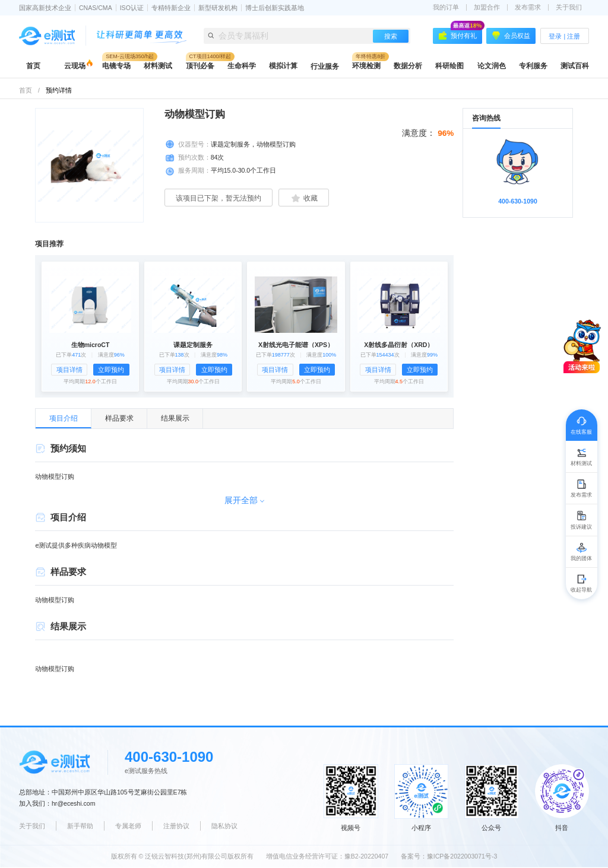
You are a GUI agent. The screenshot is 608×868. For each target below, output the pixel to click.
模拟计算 (283, 66)
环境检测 (366, 66)
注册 (574, 36)
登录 (555, 36)
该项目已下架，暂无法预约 (218, 198)
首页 (33, 66)
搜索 (391, 36)
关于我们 (569, 7)
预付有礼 (460, 34)
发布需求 (528, 7)
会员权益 (511, 36)
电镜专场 (116, 66)
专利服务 (533, 66)
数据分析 (408, 66)
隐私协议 (224, 826)
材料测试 (158, 66)
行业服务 (325, 66)
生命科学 (242, 66)
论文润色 (492, 66)
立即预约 (111, 370)
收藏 (304, 198)
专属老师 (128, 826)
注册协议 (176, 826)
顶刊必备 (200, 66)
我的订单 (446, 7)
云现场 (75, 66)
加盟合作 (487, 7)
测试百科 (575, 66)
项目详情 (69, 370)
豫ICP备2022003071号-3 (462, 856)
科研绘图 (449, 66)
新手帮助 (80, 826)
